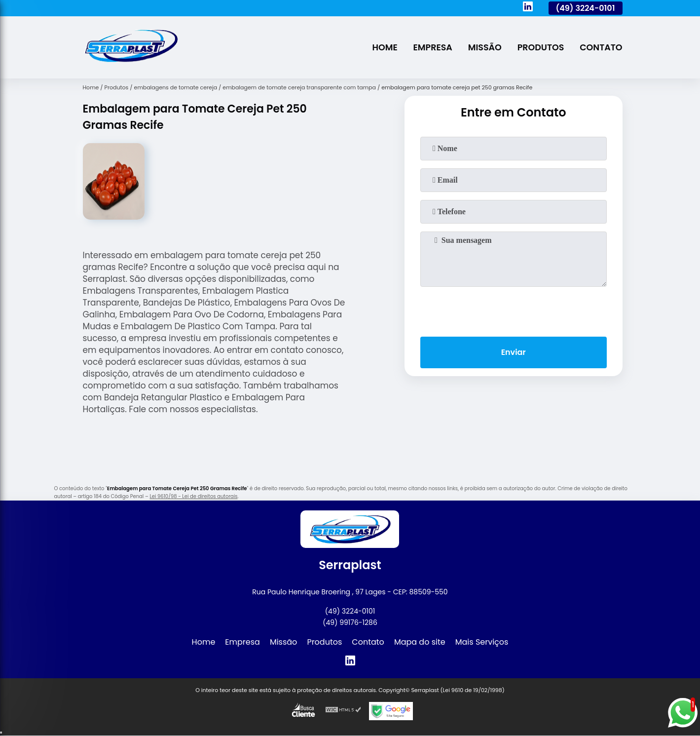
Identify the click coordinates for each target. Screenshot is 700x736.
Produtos (540, 47)
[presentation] (514, 310)
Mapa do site (420, 642)
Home (383, 47)
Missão (484, 47)
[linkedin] (528, 8)
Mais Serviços (482, 642)
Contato (601, 47)
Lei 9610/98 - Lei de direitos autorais (193, 496)
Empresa (432, 47)
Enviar (513, 352)
